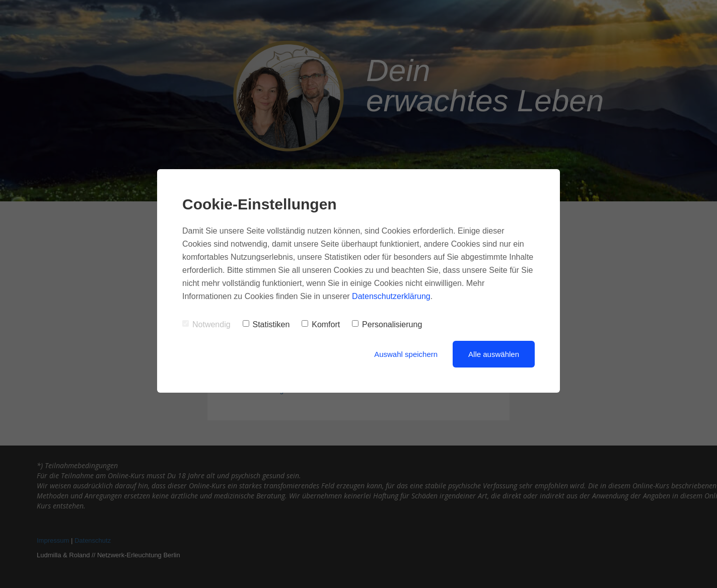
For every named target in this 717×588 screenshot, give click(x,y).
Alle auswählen (494, 354)
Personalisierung (387, 324)
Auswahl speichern (406, 354)
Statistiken (266, 324)
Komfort (321, 324)
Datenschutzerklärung (391, 296)
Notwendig (206, 324)
